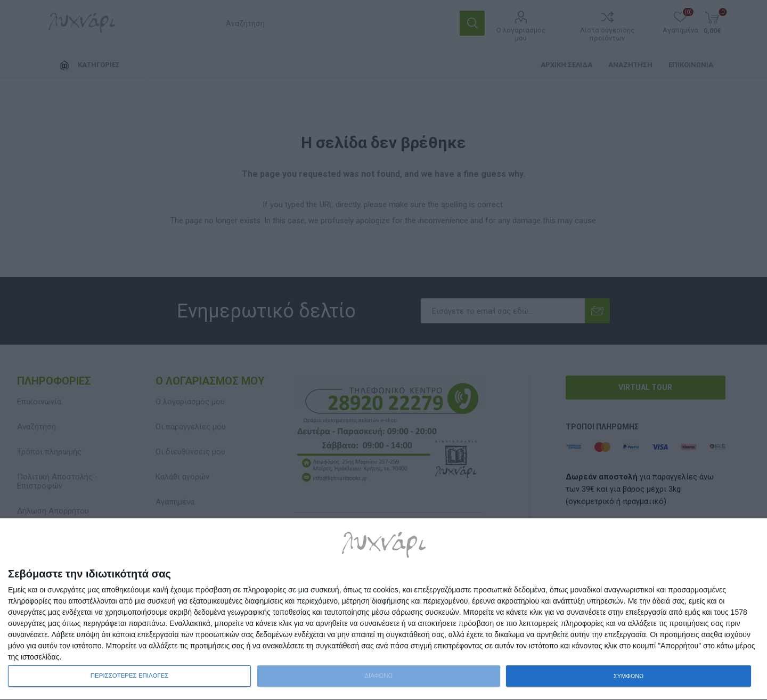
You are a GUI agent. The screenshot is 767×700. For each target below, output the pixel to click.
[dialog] (383, 609)
